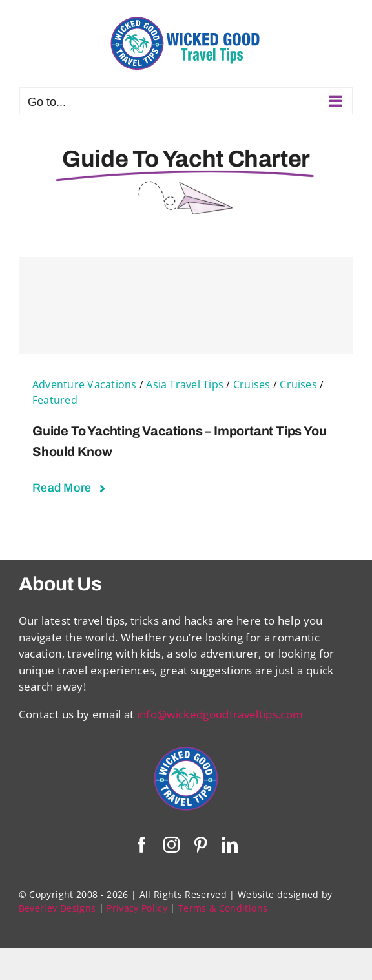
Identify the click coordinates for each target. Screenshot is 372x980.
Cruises (252, 384)
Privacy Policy (137, 908)
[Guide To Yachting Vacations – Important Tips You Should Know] (186, 306)
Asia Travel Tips (185, 384)
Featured (55, 400)
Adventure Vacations (85, 384)
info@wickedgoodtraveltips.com (220, 714)
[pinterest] (201, 845)
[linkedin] (230, 845)
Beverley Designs (57, 908)
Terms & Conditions (223, 908)
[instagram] (171, 845)
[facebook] (142, 845)
